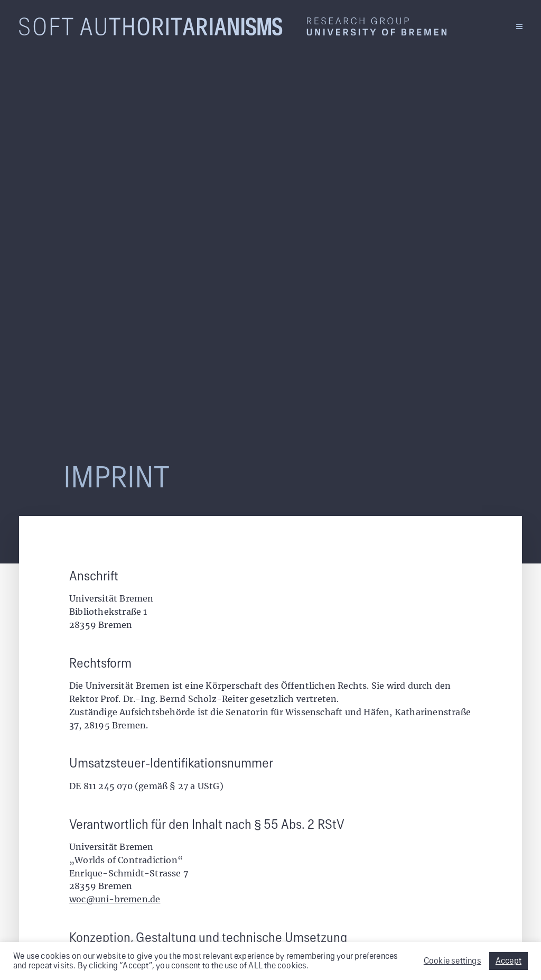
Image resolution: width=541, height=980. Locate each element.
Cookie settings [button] (453, 961)
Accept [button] (509, 961)
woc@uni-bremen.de (115, 899)
